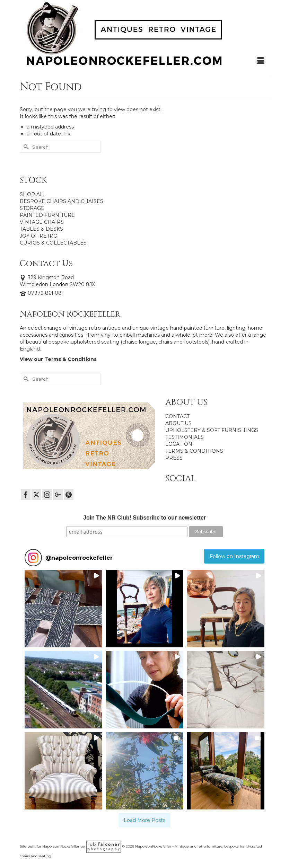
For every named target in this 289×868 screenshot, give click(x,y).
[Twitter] (36, 494)
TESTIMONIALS (185, 437)
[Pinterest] (69, 494)
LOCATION (179, 444)
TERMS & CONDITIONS (194, 451)
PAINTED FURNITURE (47, 215)
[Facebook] (26, 494)
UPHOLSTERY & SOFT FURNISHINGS (212, 430)
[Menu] (261, 61)
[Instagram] (47, 494)
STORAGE (32, 208)
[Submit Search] (25, 147)
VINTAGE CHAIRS (42, 222)
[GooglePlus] (58, 494)
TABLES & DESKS (41, 229)
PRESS (174, 458)
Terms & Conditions (71, 359)
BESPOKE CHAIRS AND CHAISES (62, 201)
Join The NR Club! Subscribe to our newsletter (144, 518)
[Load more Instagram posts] (145, 820)
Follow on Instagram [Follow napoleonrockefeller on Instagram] (234, 556)
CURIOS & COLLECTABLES (53, 243)
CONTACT (177, 416)
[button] (63, 609)
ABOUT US (178, 423)
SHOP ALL (33, 194)
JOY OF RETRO (39, 236)
